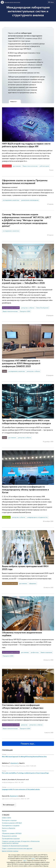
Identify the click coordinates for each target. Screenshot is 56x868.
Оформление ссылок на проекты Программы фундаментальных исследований (25, 182)
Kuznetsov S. (15, 763)
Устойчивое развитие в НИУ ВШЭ (12, 823)
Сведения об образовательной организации (15, 846)
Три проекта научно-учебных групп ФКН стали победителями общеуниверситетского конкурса (26, 422)
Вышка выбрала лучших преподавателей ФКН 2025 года (25, 568)
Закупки (4, 831)
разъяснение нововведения (30, 200)
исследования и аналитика (11, 200)
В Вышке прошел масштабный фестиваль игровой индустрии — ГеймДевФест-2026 (23, 281)
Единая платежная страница (10, 851)
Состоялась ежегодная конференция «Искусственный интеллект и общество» (23, 706)
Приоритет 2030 (25, 311)
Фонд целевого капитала (9, 836)
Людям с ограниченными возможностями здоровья (17, 848)
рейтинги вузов (44, 166)
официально (33, 583)
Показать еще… (28, 744)
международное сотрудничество (37, 517)
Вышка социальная (46, 652)
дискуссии (24, 725)
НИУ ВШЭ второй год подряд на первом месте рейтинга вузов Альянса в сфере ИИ (26, 145)
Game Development (42, 308)
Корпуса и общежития (9, 828)
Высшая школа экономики (12, 2)
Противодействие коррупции (11, 839)
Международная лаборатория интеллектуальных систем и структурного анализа (28, 11)
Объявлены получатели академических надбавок (22, 634)
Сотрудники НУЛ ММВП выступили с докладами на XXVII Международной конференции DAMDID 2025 (21, 363)
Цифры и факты (7, 818)
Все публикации (9, 805)
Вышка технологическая (30, 166)
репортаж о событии (28, 308)
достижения (17, 166)
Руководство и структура (9, 820)
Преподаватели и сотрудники (11, 826)
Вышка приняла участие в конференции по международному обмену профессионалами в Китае (25, 489)
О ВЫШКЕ (6, 815)
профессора (35, 652)
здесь (33, 859)
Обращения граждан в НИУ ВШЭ (12, 833)
